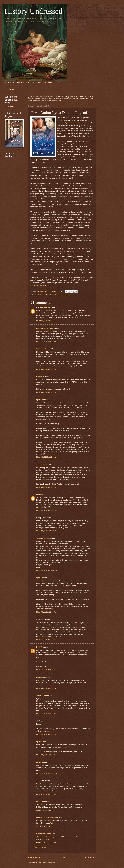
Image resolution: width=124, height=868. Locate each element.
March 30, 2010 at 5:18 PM (46, 670)
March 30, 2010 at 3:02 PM (46, 640)
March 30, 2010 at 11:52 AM (47, 510)
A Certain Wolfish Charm (45, 295)
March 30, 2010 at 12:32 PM (47, 531)
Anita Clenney (42, 465)
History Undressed (33, 11)
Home (11, 89)
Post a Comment (40, 847)
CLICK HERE (9, 107)
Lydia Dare (68, 295)
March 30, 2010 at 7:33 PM (46, 688)
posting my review (73, 123)
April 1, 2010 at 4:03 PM (45, 810)
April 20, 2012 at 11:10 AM (46, 842)
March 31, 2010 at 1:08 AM (46, 794)
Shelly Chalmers (43, 695)
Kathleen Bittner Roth (45, 328)
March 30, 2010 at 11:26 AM (47, 457)
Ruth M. (39, 647)
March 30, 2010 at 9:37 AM (46, 341)
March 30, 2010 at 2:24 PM (46, 612)
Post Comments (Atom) (47, 863)
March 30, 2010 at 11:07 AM (47, 392)
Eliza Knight (41, 801)
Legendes (59, 295)
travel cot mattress (44, 834)
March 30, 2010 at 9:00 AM (46, 321)
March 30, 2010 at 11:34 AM (47, 487)
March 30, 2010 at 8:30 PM (46, 734)
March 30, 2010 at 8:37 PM (46, 755)
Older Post (91, 858)
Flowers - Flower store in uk (47, 818)
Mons (38, 495)
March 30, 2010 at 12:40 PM (47, 570)
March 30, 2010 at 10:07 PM (47, 773)
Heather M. (41, 377)
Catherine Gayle (43, 349)
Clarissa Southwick (44, 307)
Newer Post (34, 858)
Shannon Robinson (44, 538)
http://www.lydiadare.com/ (40, 285)
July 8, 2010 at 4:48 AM (45, 826)
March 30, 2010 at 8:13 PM (46, 713)
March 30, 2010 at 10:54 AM (47, 369)
